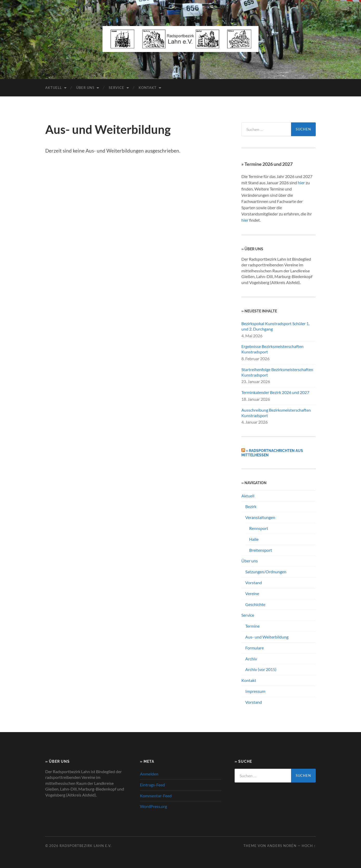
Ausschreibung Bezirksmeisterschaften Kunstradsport (276, 413)
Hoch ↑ (309, 846)
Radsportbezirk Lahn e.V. (86, 846)
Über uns (85, 88)
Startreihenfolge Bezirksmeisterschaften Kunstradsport (277, 372)
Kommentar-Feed (156, 796)
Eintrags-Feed (152, 785)
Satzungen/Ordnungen (266, 572)
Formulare (254, 648)
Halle (254, 539)
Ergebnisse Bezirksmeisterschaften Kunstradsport (272, 349)
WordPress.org (153, 806)
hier (301, 183)
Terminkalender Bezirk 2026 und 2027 (275, 392)
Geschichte (255, 604)
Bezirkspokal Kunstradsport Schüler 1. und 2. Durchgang (275, 326)
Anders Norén (282, 846)
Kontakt (148, 88)
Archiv (251, 659)
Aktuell (54, 88)
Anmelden (149, 774)
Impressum (255, 691)
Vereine (252, 593)
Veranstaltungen (260, 517)
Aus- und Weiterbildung (267, 637)
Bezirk (251, 506)
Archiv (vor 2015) (261, 669)
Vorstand (254, 583)
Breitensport (261, 550)
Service (117, 88)
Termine (252, 626)
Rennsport (259, 528)
